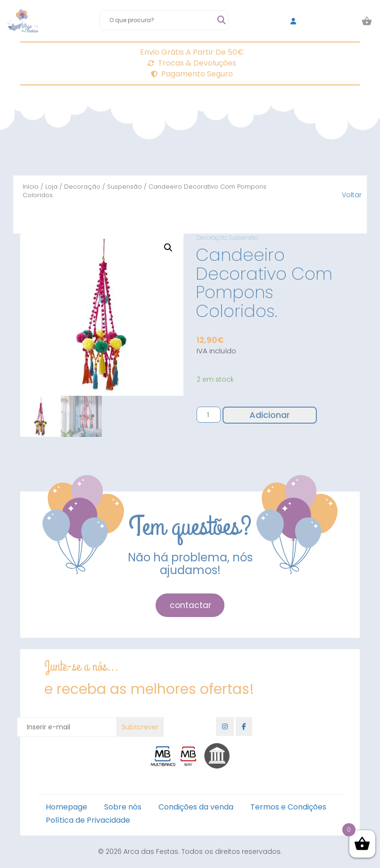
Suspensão (124, 187)
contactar (190, 605)
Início (31, 187)
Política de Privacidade (88, 820)
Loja (51, 187)
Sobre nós (123, 807)
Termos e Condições (288, 807)
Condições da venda (196, 807)
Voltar (352, 195)
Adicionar (270, 415)
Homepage (66, 807)
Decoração (82, 187)
